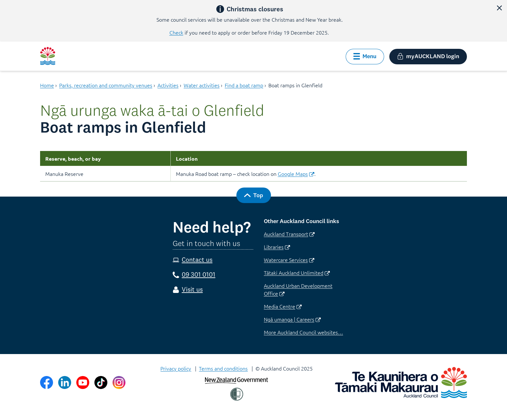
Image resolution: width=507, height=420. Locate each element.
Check (176, 32)
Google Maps (296, 174)
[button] (499, 8)
